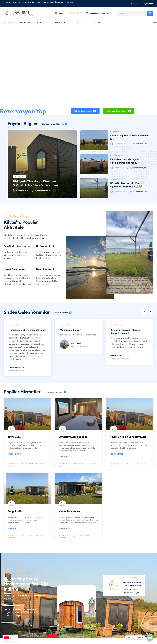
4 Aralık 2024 (119, 168)
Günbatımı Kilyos (44, 190)
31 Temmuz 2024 (22, 190)
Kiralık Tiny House (69, 511)
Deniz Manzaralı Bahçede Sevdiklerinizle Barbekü (125, 161)
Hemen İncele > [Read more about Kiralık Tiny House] (66, 529)
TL (151, 23)
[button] (144, 312)
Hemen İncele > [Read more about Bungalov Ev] (15, 529)
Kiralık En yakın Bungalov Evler (128, 437)
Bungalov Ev (20, 177)
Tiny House (115, 131)
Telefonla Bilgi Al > (15, 605)
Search (150, 13)
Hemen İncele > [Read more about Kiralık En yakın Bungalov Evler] (117, 454)
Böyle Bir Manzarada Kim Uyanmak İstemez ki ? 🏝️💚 (126, 185)
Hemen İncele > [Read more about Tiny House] (15, 454)
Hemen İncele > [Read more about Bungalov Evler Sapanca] (66, 457)
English (143, 23)
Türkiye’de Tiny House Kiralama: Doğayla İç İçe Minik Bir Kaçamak (36, 183)
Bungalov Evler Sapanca (73, 437)
